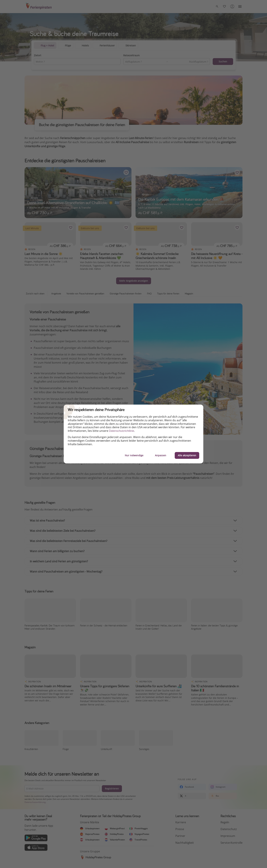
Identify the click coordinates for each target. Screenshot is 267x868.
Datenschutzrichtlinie (122, 431)
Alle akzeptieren (187, 455)
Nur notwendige (134, 455)
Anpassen (161, 455)
